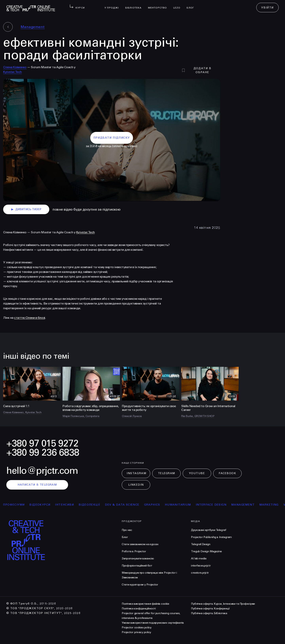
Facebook (227, 473)
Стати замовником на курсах (140, 544)
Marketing (274, 505)
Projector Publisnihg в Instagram (211, 537)
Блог (192, 5)
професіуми (18, 505)
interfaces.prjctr (201, 566)
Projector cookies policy (137, 627)
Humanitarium (182, 505)
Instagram (136, 473)
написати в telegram (37, 485)
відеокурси (44, 505)
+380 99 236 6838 (43, 453)
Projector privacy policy (136, 632)
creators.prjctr (200, 573)
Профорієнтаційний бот (137, 566)
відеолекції (94, 505)
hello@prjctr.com (42, 471)
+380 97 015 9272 (42, 443)
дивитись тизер (26, 209)
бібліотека (135, 5)
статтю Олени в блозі (29, 318)
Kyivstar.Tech (12, 72)
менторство (159, 5)
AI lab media (199, 558)
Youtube (197, 473)
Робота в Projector (134, 551)
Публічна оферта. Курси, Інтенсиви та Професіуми (223, 604)
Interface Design (216, 505)
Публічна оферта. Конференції (210, 609)
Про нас (127, 530)
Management (33, 27)
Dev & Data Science (127, 505)
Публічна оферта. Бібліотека (209, 613)
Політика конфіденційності (139, 609)
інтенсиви (69, 505)
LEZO (179, 5)
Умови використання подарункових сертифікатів (153, 623)
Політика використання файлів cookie (145, 604)
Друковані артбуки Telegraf (209, 530)
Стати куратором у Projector (140, 585)
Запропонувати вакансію (138, 558)
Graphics (157, 505)
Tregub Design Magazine (206, 551)
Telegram (167, 473)
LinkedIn (136, 485)
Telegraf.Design (201, 544)
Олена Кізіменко (15, 67)
